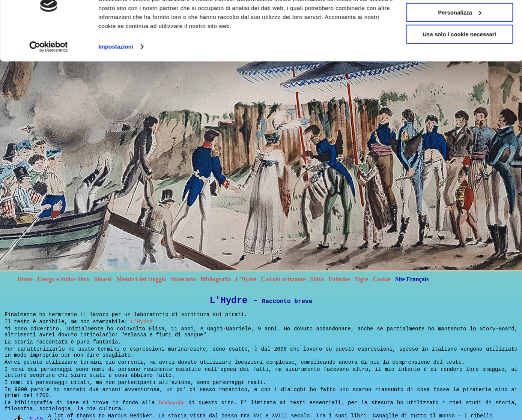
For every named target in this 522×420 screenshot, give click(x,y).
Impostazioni (116, 103)
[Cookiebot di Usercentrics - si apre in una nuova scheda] (49, 103)
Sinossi (103, 279)
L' (246, 279)
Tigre (361, 279)
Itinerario (183, 279)
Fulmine (339, 279)
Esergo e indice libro (63, 279)
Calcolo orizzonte (283, 279)
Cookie (382, 279)
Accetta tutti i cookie (460, 46)
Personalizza (460, 68)
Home (25, 279)
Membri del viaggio (141, 279)
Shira (317, 279)
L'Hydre (142, 322)
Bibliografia (216, 279)
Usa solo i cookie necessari (459, 90)
